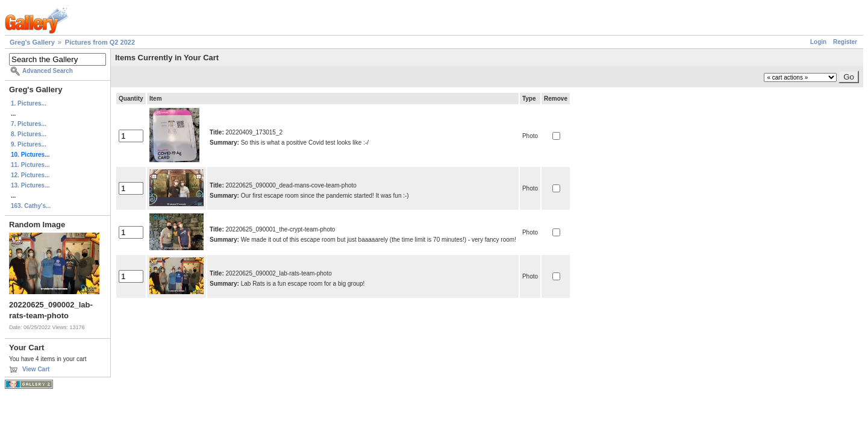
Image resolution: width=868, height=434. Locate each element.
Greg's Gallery (32, 42)
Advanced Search (48, 71)
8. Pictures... (29, 134)
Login (818, 42)
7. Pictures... (29, 124)
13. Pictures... (30, 185)
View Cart (36, 369)
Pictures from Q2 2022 (100, 42)
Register (845, 42)
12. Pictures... (30, 175)
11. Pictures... (30, 165)
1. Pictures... (29, 103)
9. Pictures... (29, 144)
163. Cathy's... (31, 206)
